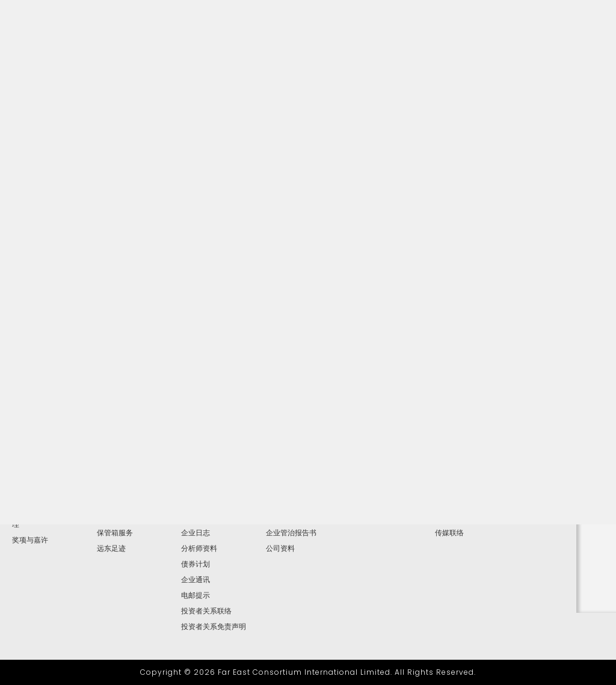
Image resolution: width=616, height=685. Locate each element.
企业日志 (196, 533)
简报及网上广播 (206, 517)
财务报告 (196, 502)
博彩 (104, 502)
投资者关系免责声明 (214, 627)
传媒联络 (449, 533)
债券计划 (196, 564)
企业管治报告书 (291, 533)
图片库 (446, 502)
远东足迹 (111, 548)
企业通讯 (196, 580)
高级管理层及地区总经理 (48, 521)
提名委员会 (284, 517)
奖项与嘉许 (30, 540)
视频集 (446, 517)
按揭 (104, 517)
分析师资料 (199, 548)
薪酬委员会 (284, 502)
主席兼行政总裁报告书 (48, 502)
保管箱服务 (115, 533)
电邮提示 (196, 595)
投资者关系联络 (206, 611)
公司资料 (280, 548)
